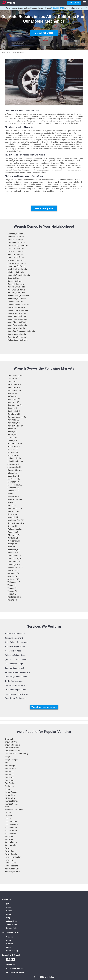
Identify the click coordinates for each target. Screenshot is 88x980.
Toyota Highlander (13, 857)
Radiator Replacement (14, 668)
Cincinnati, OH (14, 411)
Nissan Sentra (11, 830)
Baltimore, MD (14, 387)
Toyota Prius (10, 860)
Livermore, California (17, 263)
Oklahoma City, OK (16, 520)
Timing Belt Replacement (16, 690)
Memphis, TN (13, 491)
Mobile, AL (12, 503)
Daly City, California (16, 254)
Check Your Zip (12, 951)
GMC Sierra (10, 786)
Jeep (7, 807)
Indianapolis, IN (14, 458)
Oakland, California (16, 284)
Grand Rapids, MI (15, 443)
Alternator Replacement (15, 634)
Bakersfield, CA (14, 384)
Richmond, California (17, 299)
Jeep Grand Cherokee (14, 810)
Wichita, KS (12, 600)
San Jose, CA (13, 570)
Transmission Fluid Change (16, 694)
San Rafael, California (17, 316)
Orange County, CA (16, 523)
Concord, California (16, 249)
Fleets (9, 947)
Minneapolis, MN (15, 500)
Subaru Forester (12, 842)
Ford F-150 (9, 771)
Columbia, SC (13, 420)
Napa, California (14, 278)
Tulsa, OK (12, 594)
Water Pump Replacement (16, 698)
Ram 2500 (9, 839)
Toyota (8, 848)
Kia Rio (8, 813)
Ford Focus (9, 780)
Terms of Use (12, 925)
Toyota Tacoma (11, 866)
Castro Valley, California (18, 246)
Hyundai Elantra (11, 801)
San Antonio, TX (14, 562)
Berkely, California (15, 240)
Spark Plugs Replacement (16, 677)
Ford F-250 (9, 774)
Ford (7, 763)
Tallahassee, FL (14, 582)
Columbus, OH (14, 423)
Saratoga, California (16, 328)
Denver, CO (12, 432)
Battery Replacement (14, 638)
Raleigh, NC (13, 544)
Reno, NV (11, 547)
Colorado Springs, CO (17, 417)
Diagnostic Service (13, 651)
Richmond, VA (14, 550)
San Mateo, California (17, 313)
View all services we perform (44, 707)
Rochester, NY (14, 553)
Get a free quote (44, 208)
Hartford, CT (13, 449)
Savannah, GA (14, 573)
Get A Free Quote (44, 33)
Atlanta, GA (12, 379)
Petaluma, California (16, 290)
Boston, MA (13, 393)
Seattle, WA (12, 576)
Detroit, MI (12, 435)
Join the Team (12, 921)
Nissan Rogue (11, 827)
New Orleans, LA (15, 508)
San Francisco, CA (15, 567)
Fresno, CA (12, 441)
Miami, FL (12, 494)
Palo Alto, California (16, 287)
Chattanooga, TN (15, 405)
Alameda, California (16, 234)
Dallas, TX (12, 429)
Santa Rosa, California (17, 325)
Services (10, 937)
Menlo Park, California (17, 269)
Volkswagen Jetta (12, 872)
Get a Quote (74, 3)
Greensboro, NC (14, 446)
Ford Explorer (10, 768)
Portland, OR (13, 538)
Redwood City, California (18, 296)
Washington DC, (14, 597)
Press (9, 914)
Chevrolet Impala (12, 748)
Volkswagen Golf (12, 869)
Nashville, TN (13, 506)
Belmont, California (16, 237)
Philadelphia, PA (15, 529)
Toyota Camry (11, 851)
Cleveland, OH (14, 414)
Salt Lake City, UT (15, 559)
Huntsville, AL (14, 455)
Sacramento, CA (14, 556)
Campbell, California (16, 243)
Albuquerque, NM (15, 376)
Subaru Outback (12, 845)
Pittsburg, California (16, 293)
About (9, 907)
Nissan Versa (10, 833)
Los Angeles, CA (15, 485)
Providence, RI (14, 541)
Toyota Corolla (11, 854)
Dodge (7, 757)
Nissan (8, 819)
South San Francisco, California (21, 331)
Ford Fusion (10, 783)
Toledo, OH (12, 588)
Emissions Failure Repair (15, 655)
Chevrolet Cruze (12, 742)
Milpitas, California (16, 272)
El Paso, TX (12, 438)
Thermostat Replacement (16, 685)
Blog (8, 918)
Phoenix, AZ (13, 532)
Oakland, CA (13, 517)
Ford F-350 (9, 777)
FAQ (8, 904)
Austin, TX (12, 382)
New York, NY (13, 511)
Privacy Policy (12, 928)
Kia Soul (8, 816)
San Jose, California (16, 307)
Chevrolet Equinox (12, 745)
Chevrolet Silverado (13, 751)
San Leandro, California (18, 310)
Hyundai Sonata (11, 804)
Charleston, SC (14, 399)
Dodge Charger (11, 760)
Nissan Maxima (11, 825)
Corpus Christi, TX (15, 426)
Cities (9, 52)
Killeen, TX (12, 473)
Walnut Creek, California (18, 340)
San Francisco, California (18, 305)
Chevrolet (9, 739)
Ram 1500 (9, 836)
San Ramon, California (17, 319)
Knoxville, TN (13, 476)
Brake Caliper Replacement (16, 642)
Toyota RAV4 (10, 863)
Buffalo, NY (12, 396)
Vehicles (10, 944)
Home (4, 52)
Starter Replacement (14, 681)
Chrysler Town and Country (16, 754)
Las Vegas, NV (14, 479)
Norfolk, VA (12, 514)
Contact (9, 911)
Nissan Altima (11, 822)
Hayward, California (16, 260)
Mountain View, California (19, 275)
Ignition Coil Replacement (16, 660)
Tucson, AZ (12, 591)
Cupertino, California (17, 251)
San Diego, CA (14, 565)
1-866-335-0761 (58, 8)
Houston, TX (13, 452)
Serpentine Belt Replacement (17, 672)
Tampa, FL (12, 585)
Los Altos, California (16, 266)
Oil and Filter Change (14, 664)
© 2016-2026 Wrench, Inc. (44, 977)
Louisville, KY (13, 488)
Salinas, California (15, 302)
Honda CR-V (10, 798)
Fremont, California (16, 257)
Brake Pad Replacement (15, 646)
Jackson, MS (13, 464)
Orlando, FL (12, 526)
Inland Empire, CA (15, 461)
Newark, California (16, 281)
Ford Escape (10, 766)
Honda (8, 789)
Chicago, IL (12, 408)
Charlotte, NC (13, 402)
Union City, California (17, 337)
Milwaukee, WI (14, 497)
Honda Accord (11, 792)
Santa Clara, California (17, 322)
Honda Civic (10, 795)
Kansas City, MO (15, 470)
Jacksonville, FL (14, 467)
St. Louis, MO (13, 579)
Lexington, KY (13, 482)
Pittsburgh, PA (14, 535)
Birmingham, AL (14, 390)
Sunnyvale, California (17, 334)
